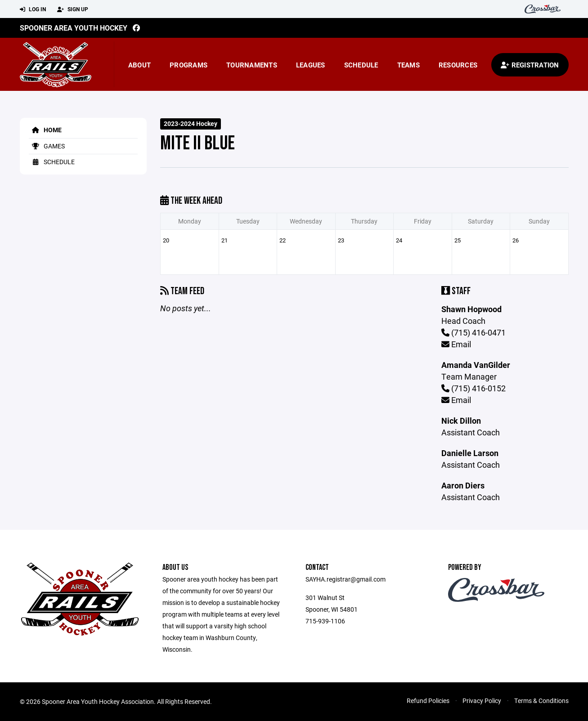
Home (45, 130)
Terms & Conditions (541, 701)
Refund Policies (428, 701)
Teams (408, 65)
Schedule (361, 65)
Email (456, 344)
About (139, 65)
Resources (458, 65)
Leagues (311, 65)
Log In (33, 9)
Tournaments (252, 65)
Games (47, 146)
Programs (189, 65)
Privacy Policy (482, 701)
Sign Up (73, 9)
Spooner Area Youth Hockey (74, 28)
